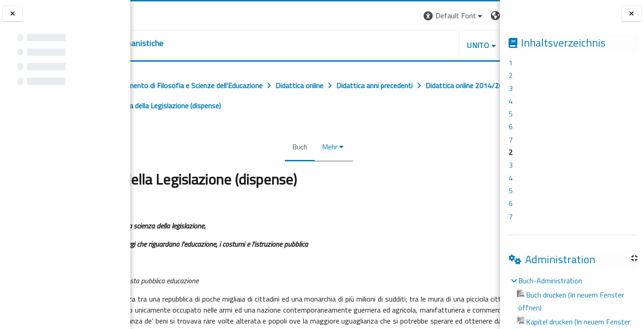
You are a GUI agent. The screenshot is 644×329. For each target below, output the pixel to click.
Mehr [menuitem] (326, 147)
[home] (186, 43)
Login (484, 16)
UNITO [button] (393, 45)
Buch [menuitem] (296, 147)
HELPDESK (445, 45)
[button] (368, 16)
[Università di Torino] (159, 15)
